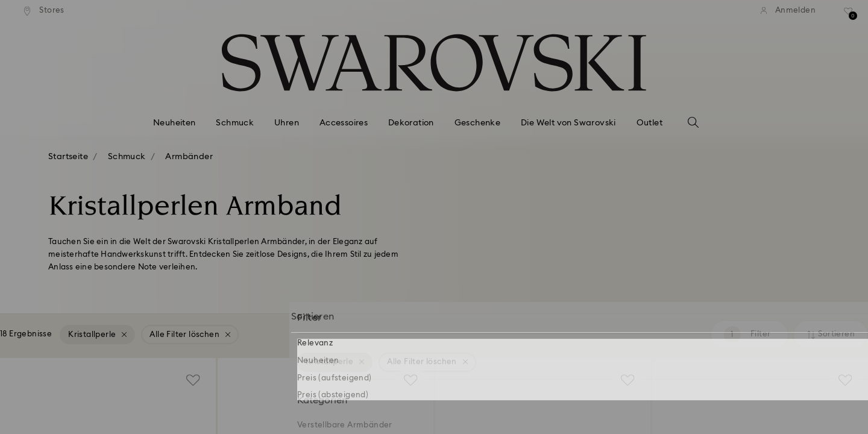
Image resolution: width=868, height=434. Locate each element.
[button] (632, 139)
